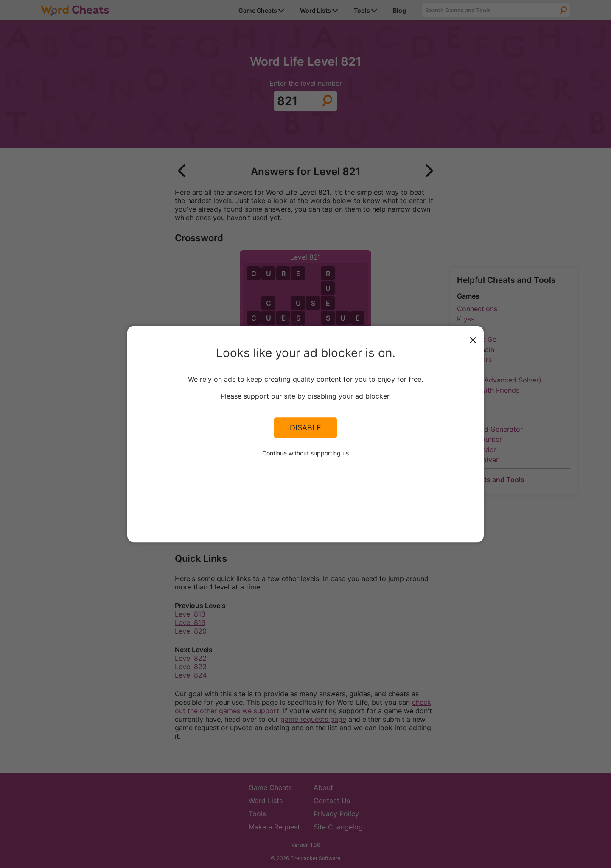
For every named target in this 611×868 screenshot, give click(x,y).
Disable (305, 428)
